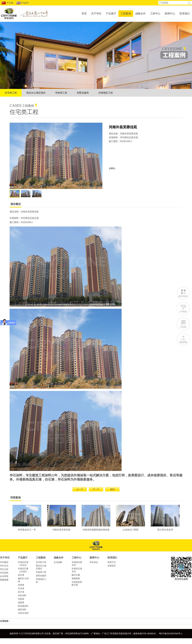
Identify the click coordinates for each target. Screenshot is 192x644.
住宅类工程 (11, 93)
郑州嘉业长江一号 (27, 518)
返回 (112, 489)
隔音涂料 (22, 610)
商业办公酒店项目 (36, 93)
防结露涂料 (23, 606)
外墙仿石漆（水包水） (23, 564)
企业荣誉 (4, 576)
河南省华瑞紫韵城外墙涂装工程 (96, 519)
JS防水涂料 (23, 613)
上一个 (80, 489)
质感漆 (21, 585)
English (23, 3)
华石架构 (4, 573)
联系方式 (112, 562)
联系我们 (185, 14)
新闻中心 (170, 14)
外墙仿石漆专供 (77, 570)
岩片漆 (21, 592)
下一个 (96, 489)
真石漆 (21, 575)
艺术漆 (21, 588)
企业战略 (58, 562)
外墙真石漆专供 (77, 564)
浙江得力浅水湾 (165, 518)
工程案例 (126, 14)
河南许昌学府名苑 (61, 518)
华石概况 (4, 562)
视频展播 (4, 580)
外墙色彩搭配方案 (77, 583)
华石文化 (4, 566)
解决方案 (76, 575)
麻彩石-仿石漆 (23, 580)
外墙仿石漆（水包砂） (23, 570)
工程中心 (155, 14)
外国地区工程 (106, 93)
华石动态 (94, 562)
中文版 (7, 3)
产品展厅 (111, 14)
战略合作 (140, 14)
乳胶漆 (21, 599)
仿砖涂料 (22, 595)
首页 (84, 14)
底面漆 (21, 602)
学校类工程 (61, 93)
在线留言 (112, 566)
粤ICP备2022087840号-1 (171, 634)
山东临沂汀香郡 (131, 518)
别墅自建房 (83, 93)
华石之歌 (4, 569)
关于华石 (96, 14)
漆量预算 (76, 578)
